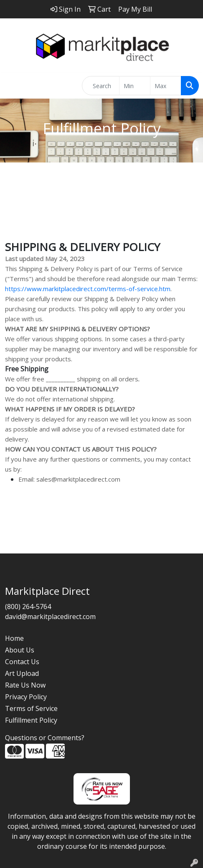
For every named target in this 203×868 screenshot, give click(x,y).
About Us (20, 650)
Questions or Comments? (45, 738)
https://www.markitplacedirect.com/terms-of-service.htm (88, 289)
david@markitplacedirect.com (50, 617)
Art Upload (22, 673)
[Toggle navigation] (13, 86)
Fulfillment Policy (31, 720)
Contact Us (22, 662)
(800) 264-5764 (28, 607)
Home (14, 638)
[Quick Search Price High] (166, 86)
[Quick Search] (101, 86)
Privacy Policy (26, 697)
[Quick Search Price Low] (135, 86)
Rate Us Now (25, 685)
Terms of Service (31, 708)
